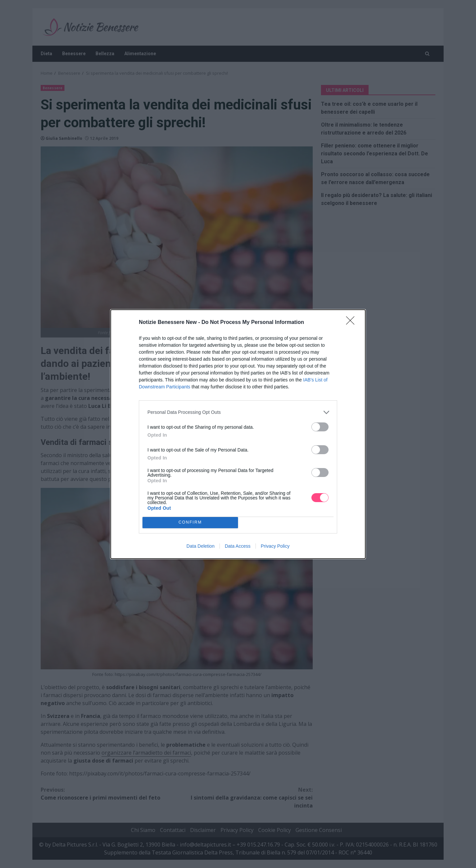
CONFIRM (190, 522)
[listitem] (238, 412)
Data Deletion (200, 546)
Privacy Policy (275, 546)
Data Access (238, 546)
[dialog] (238, 434)
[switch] (320, 427)
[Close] (352, 323)
